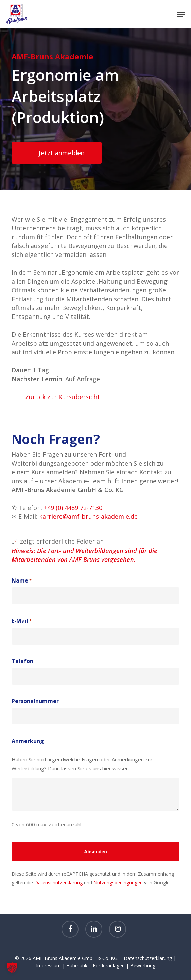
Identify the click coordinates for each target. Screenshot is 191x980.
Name (22, 581)
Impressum (48, 966)
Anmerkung (28, 741)
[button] (181, 14)
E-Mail (22, 621)
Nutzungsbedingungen (118, 883)
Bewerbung (143, 966)
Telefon (22, 661)
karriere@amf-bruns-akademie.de (88, 516)
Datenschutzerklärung (58, 883)
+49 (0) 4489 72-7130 (73, 508)
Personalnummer (35, 701)
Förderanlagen (109, 966)
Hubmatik (77, 966)
